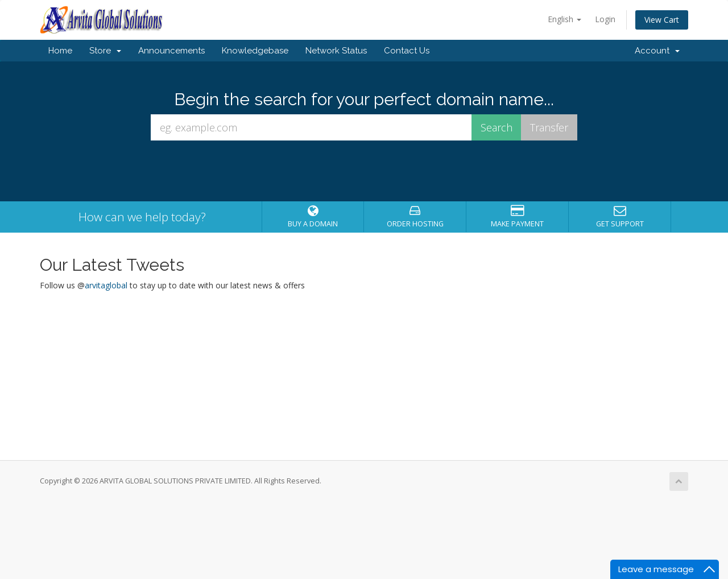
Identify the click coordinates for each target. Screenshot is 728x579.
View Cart (662, 20)
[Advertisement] (364, 539)
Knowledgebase (255, 51)
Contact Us (407, 51)
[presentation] (364, 171)
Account (657, 51)
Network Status (336, 51)
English (564, 19)
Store (105, 51)
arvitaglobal (106, 285)
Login (605, 19)
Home (60, 51)
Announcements (171, 51)
